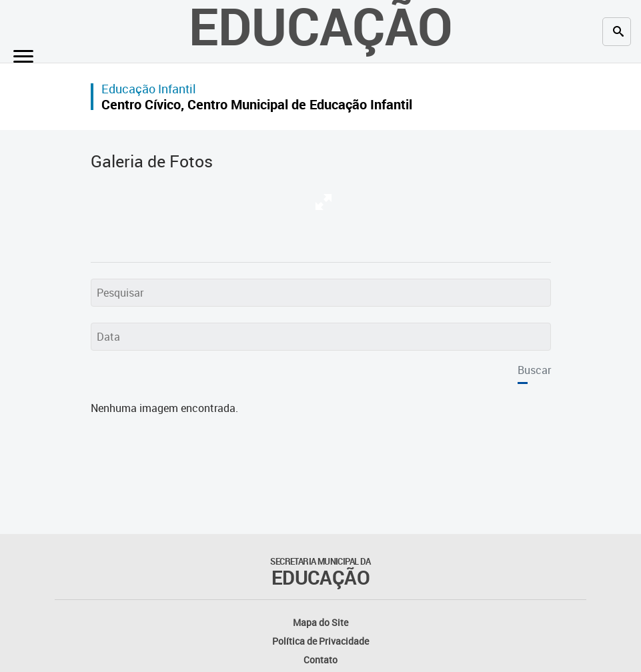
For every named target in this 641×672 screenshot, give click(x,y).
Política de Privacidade (320, 641)
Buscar (534, 370)
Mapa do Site (320, 622)
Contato (320, 660)
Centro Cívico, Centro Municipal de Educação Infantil (257, 104)
